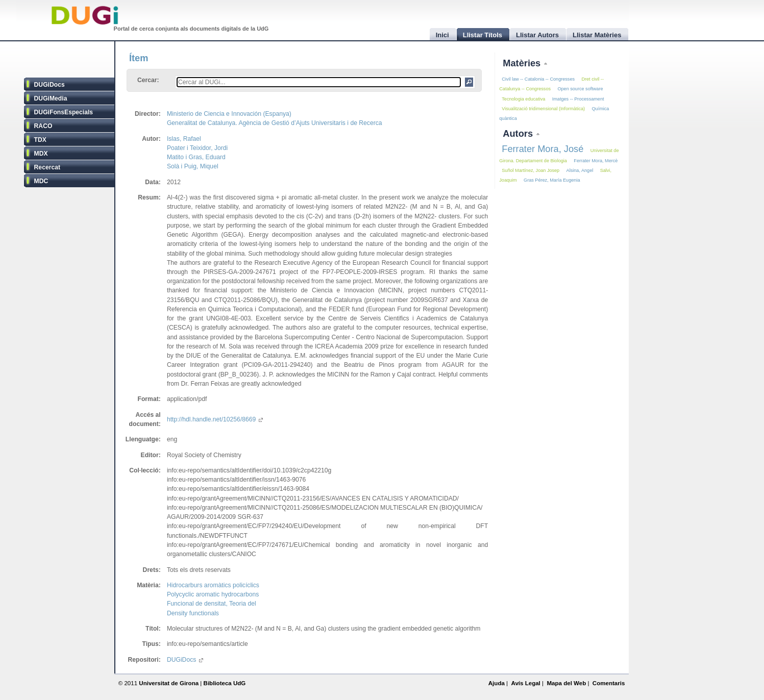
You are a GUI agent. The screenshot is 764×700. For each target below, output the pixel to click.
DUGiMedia (51, 98)
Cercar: (148, 80)
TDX (40, 140)
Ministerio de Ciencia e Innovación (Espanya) (229, 114)
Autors (519, 133)
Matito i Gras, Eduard (196, 157)
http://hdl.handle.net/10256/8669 (215, 419)
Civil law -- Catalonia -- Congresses (538, 79)
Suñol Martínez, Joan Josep (531, 170)
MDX (41, 154)
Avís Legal (525, 683)
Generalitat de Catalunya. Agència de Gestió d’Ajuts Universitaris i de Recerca (275, 123)
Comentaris (609, 683)
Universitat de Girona (169, 683)
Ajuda (497, 683)
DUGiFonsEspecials (64, 112)
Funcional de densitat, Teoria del (212, 604)
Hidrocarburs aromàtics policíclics (213, 585)
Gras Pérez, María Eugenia (552, 180)
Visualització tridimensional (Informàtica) (543, 109)
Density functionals (193, 613)
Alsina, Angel (580, 170)
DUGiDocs (50, 85)
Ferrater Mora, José (543, 149)
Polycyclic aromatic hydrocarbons (213, 594)
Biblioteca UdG (225, 683)
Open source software (580, 89)
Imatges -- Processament (578, 99)
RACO (43, 126)
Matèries (523, 63)
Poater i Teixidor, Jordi (197, 148)
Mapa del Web (566, 683)
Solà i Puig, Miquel (193, 166)
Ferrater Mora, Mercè (596, 161)
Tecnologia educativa (523, 99)
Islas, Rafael (184, 139)
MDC (41, 181)
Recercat (47, 167)
